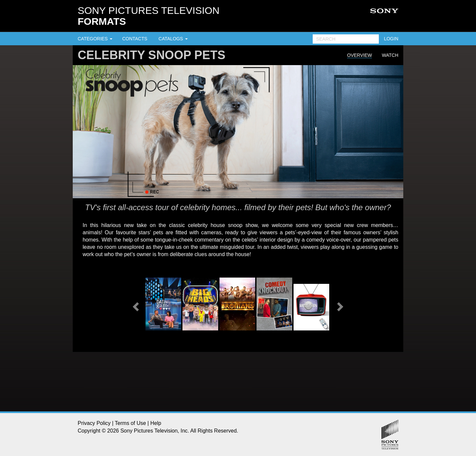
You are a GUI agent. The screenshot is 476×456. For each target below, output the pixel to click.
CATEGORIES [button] (95, 39)
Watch (390, 55)
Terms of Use (130, 423)
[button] (135, 305)
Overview (359, 55)
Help (156, 423)
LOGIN (391, 39)
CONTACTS (135, 39)
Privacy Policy (94, 423)
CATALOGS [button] (173, 39)
